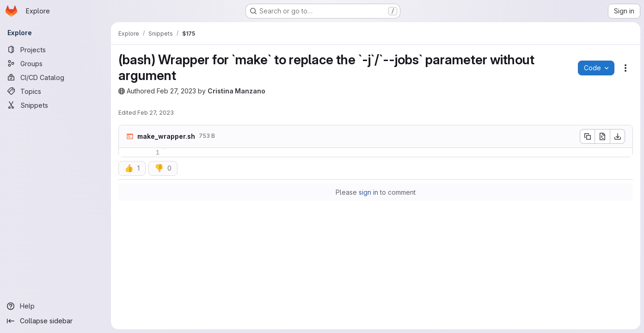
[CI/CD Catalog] (55, 77)
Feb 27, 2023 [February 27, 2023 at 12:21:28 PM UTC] (176, 91)
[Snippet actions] (626, 68)
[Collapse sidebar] (55, 321)
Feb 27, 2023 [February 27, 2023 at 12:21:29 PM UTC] (156, 113)
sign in (368, 192)
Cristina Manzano (236, 91)
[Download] (618, 136)
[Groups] (55, 63)
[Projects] (55, 49)
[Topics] (55, 91)
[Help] (55, 306)
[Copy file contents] (587, 136)
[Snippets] (55, 105)
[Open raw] (602, 136)
